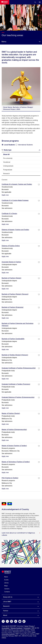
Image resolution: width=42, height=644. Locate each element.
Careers (7, 589)
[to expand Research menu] (38, 606)
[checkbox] (39, 185)
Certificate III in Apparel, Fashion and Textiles (17, 184)
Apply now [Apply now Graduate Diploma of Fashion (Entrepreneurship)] (5, 408)
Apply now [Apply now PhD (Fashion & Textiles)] (5, 489)
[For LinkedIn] (16, 621)
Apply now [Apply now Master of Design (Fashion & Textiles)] (5, 456)
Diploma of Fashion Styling (11, 246)
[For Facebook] (3, 621)
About (5, 615)
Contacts (7, 592)
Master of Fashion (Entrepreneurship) (14, 430)
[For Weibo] (24, 621)
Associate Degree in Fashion (11, 262)
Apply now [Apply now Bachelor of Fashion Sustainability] (5, 349)
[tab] (21, 155)
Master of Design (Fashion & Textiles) (14, 446)
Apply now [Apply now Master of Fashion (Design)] (5, 424)
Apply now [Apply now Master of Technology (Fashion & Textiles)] (5, 472)
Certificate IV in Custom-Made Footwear (15, 200)
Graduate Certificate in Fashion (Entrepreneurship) (19, 368)
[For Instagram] (12, 621)
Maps (6, 586)
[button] (35, 2)
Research (6, 606)
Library (6, 583)
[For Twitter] (7, 621)
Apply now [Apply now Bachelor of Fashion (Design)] (5, 289)
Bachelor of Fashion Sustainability (13, 339)
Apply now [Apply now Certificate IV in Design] (5, 224)
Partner (6, 611)
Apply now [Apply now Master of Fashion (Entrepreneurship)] (5, 440)
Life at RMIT (7, 602)
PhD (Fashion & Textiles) (10, 478)
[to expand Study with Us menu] (38, 597)
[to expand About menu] (38, 615)
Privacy (32, 626)
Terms (26, 626)
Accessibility (6, 628)
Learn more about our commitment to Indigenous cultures (21, 534)
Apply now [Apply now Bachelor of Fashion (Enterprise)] (5, 318)
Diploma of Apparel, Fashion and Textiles (15, 230)
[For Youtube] (20, 621)
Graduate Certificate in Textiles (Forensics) (16, 384)
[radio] (8, 144)
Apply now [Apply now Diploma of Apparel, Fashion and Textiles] (5, 240)
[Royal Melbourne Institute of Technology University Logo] (5, 2)
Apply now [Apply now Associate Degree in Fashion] (5, 273)
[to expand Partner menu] (38, 611)
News (6, 577)
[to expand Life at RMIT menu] (38, 602)
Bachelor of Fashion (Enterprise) (13, 307)
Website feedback (17, 628)
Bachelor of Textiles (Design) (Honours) (15, 355)
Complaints (27, 628)
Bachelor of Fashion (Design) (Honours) (15, 294)
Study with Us (8, 597)
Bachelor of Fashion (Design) (11, 278)
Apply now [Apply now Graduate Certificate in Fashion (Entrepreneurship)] (5, 379)
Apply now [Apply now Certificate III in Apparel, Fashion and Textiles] (5, 195)
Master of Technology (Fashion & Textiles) (16, 462)
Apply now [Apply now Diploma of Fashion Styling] (5, 256)
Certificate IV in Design (9, 214)
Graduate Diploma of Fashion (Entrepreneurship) (18, 397)
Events (6, 580)
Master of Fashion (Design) (11, 413)
